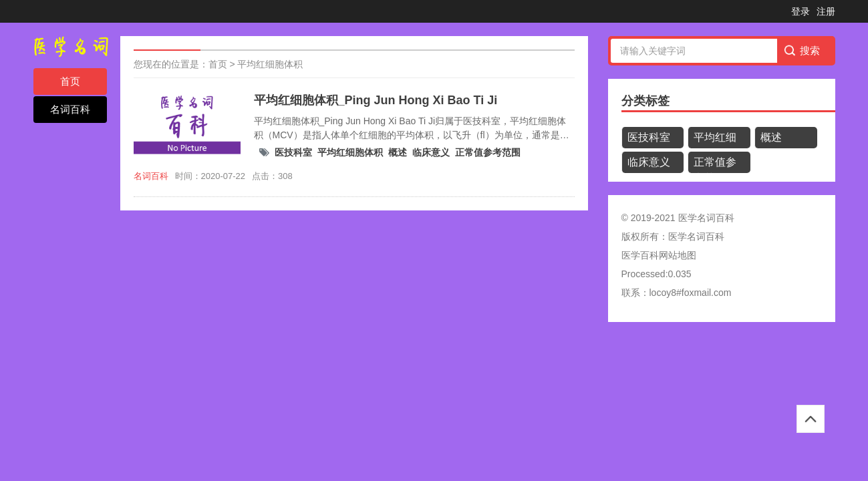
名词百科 (70, 109)
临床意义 (431, 152)
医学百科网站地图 (659, 255)
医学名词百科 (696, 236)
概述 (398, 152)
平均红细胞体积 (270, 64)
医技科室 (293, 152)
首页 (70, 81)
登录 (801, 11)
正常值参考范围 (488, 152)
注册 (826, 11)
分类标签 (645, 101)
